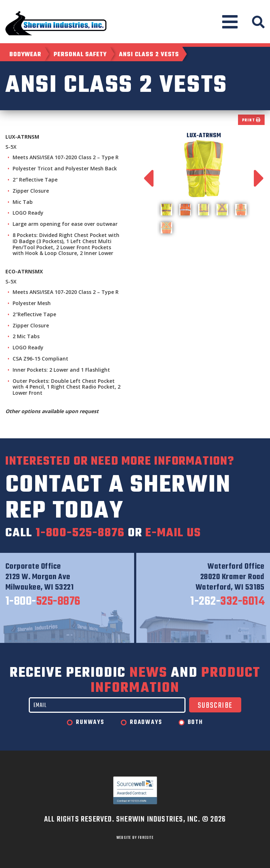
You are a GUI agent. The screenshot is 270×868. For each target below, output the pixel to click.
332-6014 (227, 602)
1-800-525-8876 (80, 533)
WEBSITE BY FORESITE (135, 838)
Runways (90, 722)
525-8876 (43, 602)
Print (251, 120)
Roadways (146, 722)
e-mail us (173, 533)
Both (195, 722)
